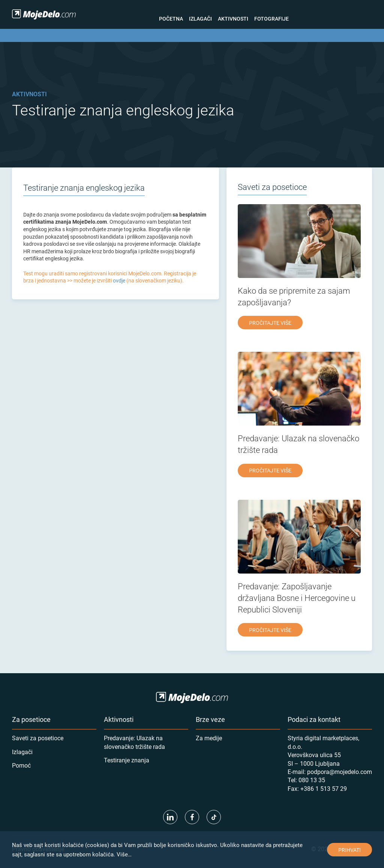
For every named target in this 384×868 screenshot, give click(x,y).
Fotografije (271, 19)
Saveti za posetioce (38, 738)
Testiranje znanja (127, 760)
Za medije (209, 738)
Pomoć (21, 765)
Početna (171, 19)
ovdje (119, 280)
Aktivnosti (233, 19)
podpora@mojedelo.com (340, 772)
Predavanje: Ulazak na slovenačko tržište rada (134, 742)
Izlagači (200, 19)
